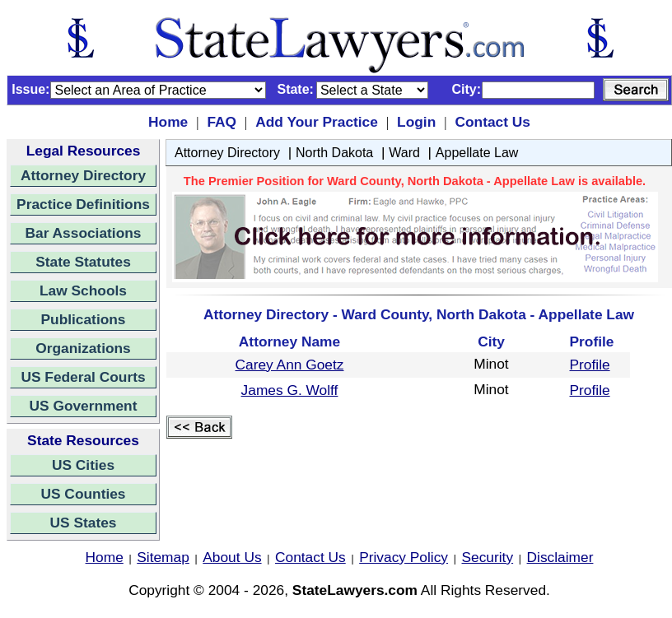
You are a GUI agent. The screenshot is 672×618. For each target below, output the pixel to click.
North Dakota (334, 153)
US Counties (83, 494)
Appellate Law (477, 153)
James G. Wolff (290, 390)
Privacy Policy (404, 557)
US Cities (83, 465)
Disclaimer (560, 557)
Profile (590, 365)
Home (168, 122)
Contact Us (492, 122)
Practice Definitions (83, 204)
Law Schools (83, 290)
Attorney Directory (83, 175)
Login (416, 122)
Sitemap (163, 557)
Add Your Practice (317, 122)
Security (488, 557)
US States (84, 523)
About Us (232, 557)
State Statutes (83, 262)
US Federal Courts (83, 377)
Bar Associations (84, 233)
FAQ (222, 122)
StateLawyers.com (355, 590)
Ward (404, 153)
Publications (83, 319)
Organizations (83, 348)
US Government (84, 406)
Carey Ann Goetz (290, 365)
